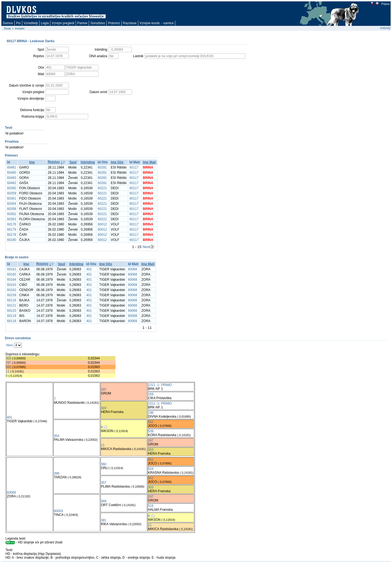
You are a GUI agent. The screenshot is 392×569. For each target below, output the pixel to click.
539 (151, 431)
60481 (12, 167)
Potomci (114, 23)
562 (8, 367)
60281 (102, 167)
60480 (12, 173)
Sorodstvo (98, 23)
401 (89, 269)
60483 (12, 178)
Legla (45, 23)
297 (8, 363)
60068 (132, 269)
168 (151, 394)
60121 (12, 305)
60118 (12, 321)
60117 (134, 167)
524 (151, 469)
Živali (7, 28)
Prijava (385, 4)
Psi (18, 23)
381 (104, 520)
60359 (12, 193)
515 (151, 506)
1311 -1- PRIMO (160, 385)
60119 (12, 316)
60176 (12, 224)
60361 (12, 198)
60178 (12, 235)
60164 (12, 280)
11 (7, 371)
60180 (12, 240)
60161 (12, 269)
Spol (73, 162)
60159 (12, 295)
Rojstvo (54, 162)
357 (104, 483)
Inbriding (88, 162)
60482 (12, 183)
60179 (12, 230)
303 (8, 358)
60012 (102, 224)
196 (151, 413)
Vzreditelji (31, 23)
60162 (12, 290)
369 (104, 501)
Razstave (130, 23)
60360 (12, 188)
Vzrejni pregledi (63, 23)
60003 (58, 511)
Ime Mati (149, 162)
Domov (8, 23)
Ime (32, 162)
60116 (12, 300)
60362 (12, 214)
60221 (102, 188)
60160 (12, 274)
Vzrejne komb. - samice (157, 23)
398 (57, 473)
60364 (12, 204)
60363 (12, 219)
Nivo (10, 345)
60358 (12, 209)
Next (146, 247)
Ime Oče (117, 162)
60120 (12, 311)
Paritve (82, 23)
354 (57, 436)
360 (104, 464)
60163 (12, 285)
